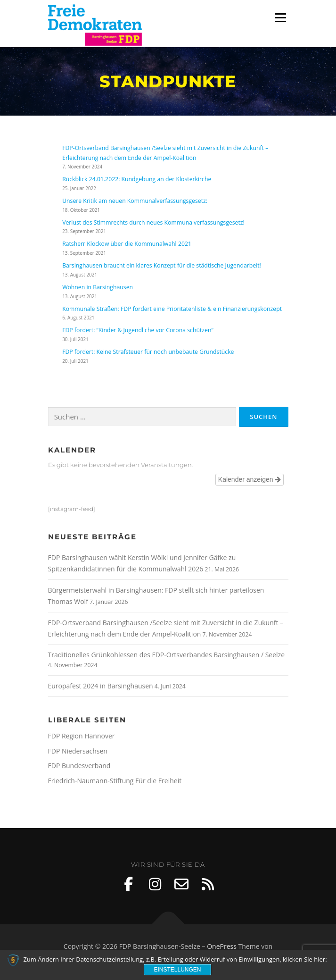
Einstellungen (177, 970)
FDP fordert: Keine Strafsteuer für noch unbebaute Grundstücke (148, 352)
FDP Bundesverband (79, 766)
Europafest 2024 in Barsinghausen (101, 686)
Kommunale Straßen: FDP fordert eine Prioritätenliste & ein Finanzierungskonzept (172, 309)
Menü (280, 18)
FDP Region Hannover (82, 736)
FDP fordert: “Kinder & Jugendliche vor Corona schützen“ (138, 330)
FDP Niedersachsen (78, 751)
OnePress (222, 946)
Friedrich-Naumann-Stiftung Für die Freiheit (115, 781)
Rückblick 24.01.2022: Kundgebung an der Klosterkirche (137, 179)
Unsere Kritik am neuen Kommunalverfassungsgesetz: (135, 201)
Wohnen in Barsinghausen (98, 287)
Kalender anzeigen (250, 479)
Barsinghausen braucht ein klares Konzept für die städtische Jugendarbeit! (162, 265)
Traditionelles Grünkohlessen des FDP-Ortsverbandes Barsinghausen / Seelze (167, 655)
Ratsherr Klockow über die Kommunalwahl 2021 (127, 244)
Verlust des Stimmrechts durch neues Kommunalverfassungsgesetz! (153, 222)
